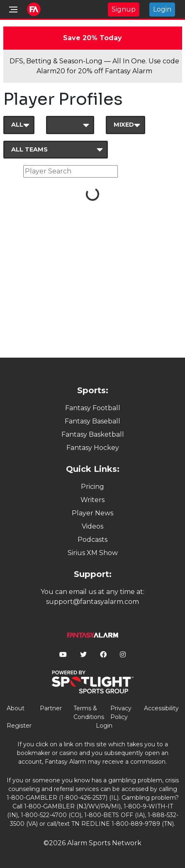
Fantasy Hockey (93, 448)
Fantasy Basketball (93, 434)
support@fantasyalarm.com (92, 602)
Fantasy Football (93, 408)
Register (19, 726)
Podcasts (92, 540)
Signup (124, 9)
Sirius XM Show (93, 553)
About (16, 708)
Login (162, 9)
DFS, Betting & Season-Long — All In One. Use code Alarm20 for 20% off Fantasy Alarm (94, 66)
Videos (92, 526)
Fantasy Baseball (92, 421)
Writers (92, 500)
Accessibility (161, 708)
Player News (92, 513)
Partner (51, 708)
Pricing (92, 487)
